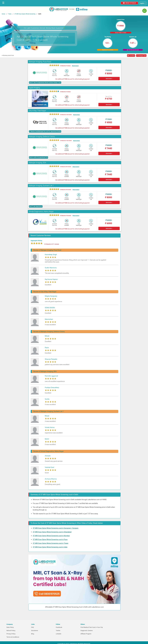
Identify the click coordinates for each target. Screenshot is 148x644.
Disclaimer (35, 631)
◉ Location (131, 56)
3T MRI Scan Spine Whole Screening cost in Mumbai (51, 536)
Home (3, 14)
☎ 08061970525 (129, 3)
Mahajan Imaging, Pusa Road (40, 62)
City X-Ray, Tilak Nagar (37, 111)
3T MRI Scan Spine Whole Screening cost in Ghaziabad (52, 532)
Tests (10, 14)
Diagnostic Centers (87, 631)
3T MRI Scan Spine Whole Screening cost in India (50, 547)
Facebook (59, 627)
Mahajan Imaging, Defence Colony (42, 137)
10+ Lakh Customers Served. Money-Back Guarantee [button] (44, 28)
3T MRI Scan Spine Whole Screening (25, 14)
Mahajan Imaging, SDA (38, 163)
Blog (33, 634)
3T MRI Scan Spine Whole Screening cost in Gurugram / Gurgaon (56, 528)
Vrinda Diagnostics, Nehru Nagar (41, 212)
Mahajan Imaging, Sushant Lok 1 (41, 186)
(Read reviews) (75, 66)
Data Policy (10, 627)
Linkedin (59, 634)
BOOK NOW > (109, 79)
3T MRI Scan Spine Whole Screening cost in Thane (51, 543)
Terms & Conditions (13, 637)
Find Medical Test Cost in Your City (92, 627)
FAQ (32, 627)
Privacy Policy (11, 634)
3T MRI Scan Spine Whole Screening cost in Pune (50, 539)
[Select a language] (143, 3)
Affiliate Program (86, 634)
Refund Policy (11, 631)
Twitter (58, 631)
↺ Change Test (141, 56)
